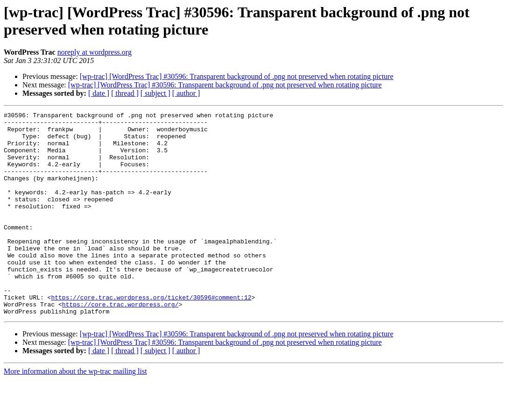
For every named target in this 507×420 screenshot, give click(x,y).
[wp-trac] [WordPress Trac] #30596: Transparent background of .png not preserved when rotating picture (237, 76)
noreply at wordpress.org (95, 52)
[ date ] (99, 93)
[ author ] (186, 93)
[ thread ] (125, 93)
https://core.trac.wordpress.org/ (120, 343)
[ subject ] (155, 93)
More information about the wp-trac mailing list (75, 412)
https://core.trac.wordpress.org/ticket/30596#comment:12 (151, 335)
